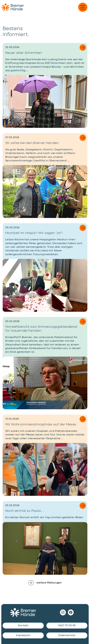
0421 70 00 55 (67, 626)
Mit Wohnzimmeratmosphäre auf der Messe (41, 424)
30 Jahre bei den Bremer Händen (32, 143)
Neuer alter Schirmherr (24, 53)
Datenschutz (67, 635)
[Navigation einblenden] (83, 7)
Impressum (23, 635)
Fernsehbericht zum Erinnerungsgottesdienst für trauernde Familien (41, 329)
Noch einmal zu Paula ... (25, 511)
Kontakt (23, 626)
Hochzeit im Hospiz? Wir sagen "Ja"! (34, 233)
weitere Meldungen (45, 583)
